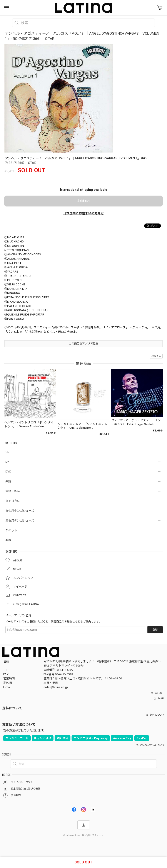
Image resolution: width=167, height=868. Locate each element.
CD (8, 452)
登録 (155, 629)
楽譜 (8, 481)
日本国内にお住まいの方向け (83, 213)
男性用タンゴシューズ (20, 521)
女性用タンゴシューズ (20, 511)
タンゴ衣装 (13, 501)
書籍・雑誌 (13, 491)
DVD (8, 472)
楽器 (8, 540)
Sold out (83, 201)
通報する (156, 356)
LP (7, 462)
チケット (11, 530)
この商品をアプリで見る (83, 344)
